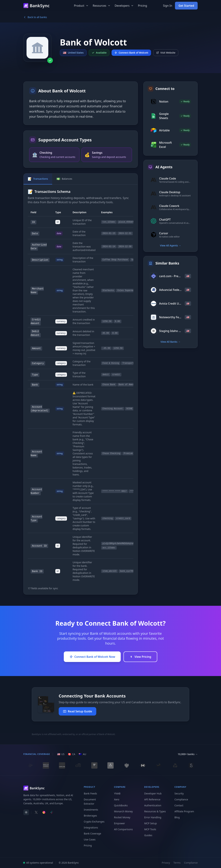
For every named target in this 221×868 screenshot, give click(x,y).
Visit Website (166, 53)
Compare (120, 787)
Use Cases (90, 839)
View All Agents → (170, 245)
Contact (179, 805)
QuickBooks (121, 805)
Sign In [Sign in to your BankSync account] (168, 6)
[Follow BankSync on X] (36, 812)
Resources (102, 6)
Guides (148, 835)
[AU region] (82, 754)
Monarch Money (123, 811)
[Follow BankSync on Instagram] (44, 812)
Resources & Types (155, 811)
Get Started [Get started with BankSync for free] (186, 6)
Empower (119, 823)
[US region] (61, 754)
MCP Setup (151, 823)
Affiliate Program (184, 811)
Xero (117, 799)
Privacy (166, 863)
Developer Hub (153, 793)
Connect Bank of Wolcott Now (92, 657)
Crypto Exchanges (94, 822)
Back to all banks (35, 17)
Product (81, 6)
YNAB (117, 793)
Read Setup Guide (77, 711)
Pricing (142, 6)
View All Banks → (170, 342)
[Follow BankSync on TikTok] (52, 812)
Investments (91, 810)
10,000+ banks (188, 754)
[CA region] (72, 754)
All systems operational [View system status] (38, 863)
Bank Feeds (90, 793)
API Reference (152, 799)
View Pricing (140, 657)
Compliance (181, 799)
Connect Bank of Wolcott (131, 53)
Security (179, 793)
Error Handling (153, 817)
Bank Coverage (92, 833)
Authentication (153, 805)
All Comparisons (123, 829)
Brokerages (90, 816)
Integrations (91, 828)
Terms (177, 863)
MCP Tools (150, 829)
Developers (124, 6)
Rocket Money (122, 817)
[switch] (26, 812)
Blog (177, 817)
